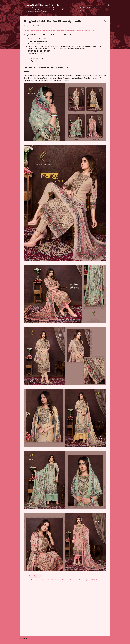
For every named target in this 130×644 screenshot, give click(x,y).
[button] (105, 21)
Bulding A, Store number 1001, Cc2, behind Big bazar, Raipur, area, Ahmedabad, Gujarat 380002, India (68, 580)
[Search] (109, 6)
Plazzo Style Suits (35, 576)
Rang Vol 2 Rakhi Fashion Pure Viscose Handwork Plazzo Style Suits (59, 31)
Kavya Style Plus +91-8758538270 (43, 5)
